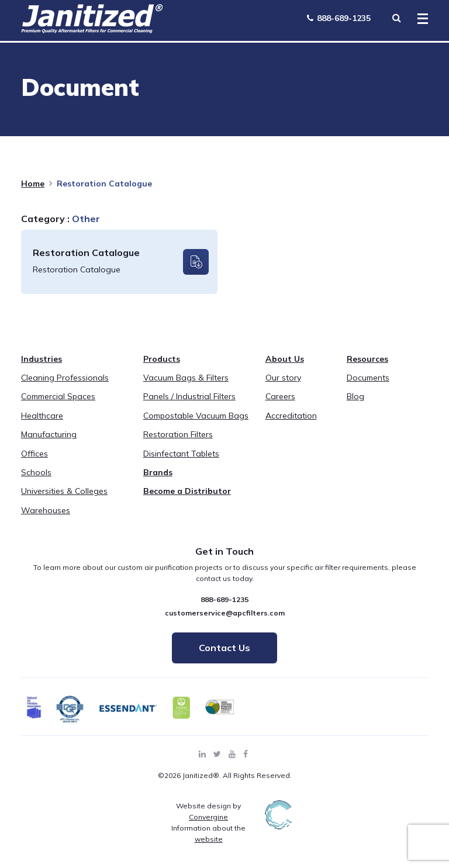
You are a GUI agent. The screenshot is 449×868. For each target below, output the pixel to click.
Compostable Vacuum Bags (196, 416)
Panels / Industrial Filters (189, 396)
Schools (36, 472)
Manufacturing (49, 434)
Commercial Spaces (58, 396)
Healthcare (42, 416)
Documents (368, 378)
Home (33, 184)
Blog (355, 396)
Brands (158, 472)
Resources (367, 359)
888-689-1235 (339, 18)
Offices (34, 454)
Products (162, 359)
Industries (42, 359)
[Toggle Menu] (419, 19)
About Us (285, 359)
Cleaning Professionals (65, 378)
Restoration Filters (178, 434)
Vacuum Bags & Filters (186, 378)
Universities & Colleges (64, 491)
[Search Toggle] (396, 18)
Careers (280, 396)
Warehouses (46, 510)
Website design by (208, 811)
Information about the (208, 834)
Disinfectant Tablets (181, 454)
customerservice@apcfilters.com (225, 613)
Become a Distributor (187, 491)
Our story (283, 378)
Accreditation (291, 416)
